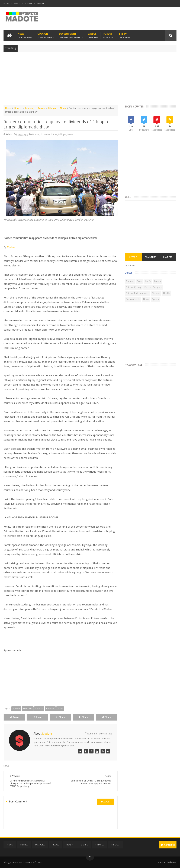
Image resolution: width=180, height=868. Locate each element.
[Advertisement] (90, 80)
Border (18, 108)
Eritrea (41, 108)
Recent (133, 257)
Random (168, 257)
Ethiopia (52, 108)
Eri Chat (115, 845)
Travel (56, 845)
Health (166, 293)
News (25, 36)
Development (71, 36)
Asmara (130, 281)
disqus (105, 802)
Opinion (45, 36)
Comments (150, 257)
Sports (155, 299)
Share (38, 717)
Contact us (168, 845)
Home (6, 3)
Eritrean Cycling (134, 287)
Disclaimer (171, 862)
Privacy (161, 862)
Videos (93, 36)
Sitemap (29, 3)
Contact (41, 3)
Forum (108, 36)
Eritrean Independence (137, 293)
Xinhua (11, 247)
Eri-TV (125, 36)
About (17, 3)
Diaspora (40, 845)
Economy (30, 108)
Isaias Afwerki (133, 299)
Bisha (139, 281)
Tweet (15, 717)
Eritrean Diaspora (153, 287)
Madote (30, 862)
